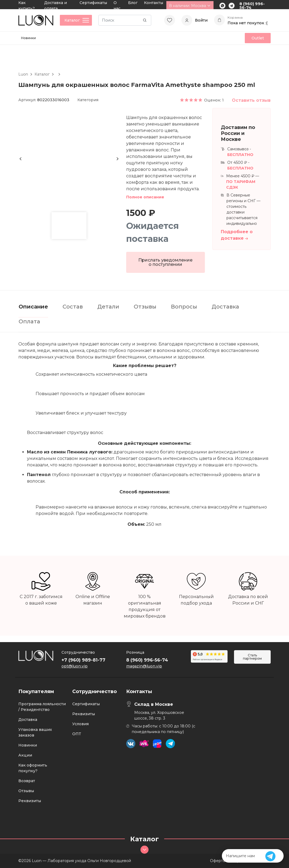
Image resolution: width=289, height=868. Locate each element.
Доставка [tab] (225, 307)
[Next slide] (118, 159)
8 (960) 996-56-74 (252, 6)
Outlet (258, 38)
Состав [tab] (73, 307)
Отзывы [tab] (145, 307)
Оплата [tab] (29, 321)
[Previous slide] (20, 159)
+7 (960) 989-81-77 (83, 660)
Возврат (27, 781)
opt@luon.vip (75, 666)
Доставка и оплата (56, 6)
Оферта (218, 861)
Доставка (28, 720)
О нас (117, 6)
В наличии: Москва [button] (190, 6)
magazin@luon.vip (144, 666)
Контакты (154, 3)
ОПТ (77, 734)
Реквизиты (30, 801)
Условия (80, 724)
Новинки (28, 38)
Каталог (42, 74)
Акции (25, 755)
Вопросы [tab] (184, 307)
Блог (133, 3)
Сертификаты (93, 3)
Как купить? (27, 6)
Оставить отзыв (251, 100)
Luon (23, 74)
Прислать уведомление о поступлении (165, 262)
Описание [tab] (33, 307)
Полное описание (145, 197)
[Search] (125, 20)
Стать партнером (252, 657)
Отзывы (26, 791)
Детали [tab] (108, 307)
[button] (69, 226)
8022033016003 (53, 100)
